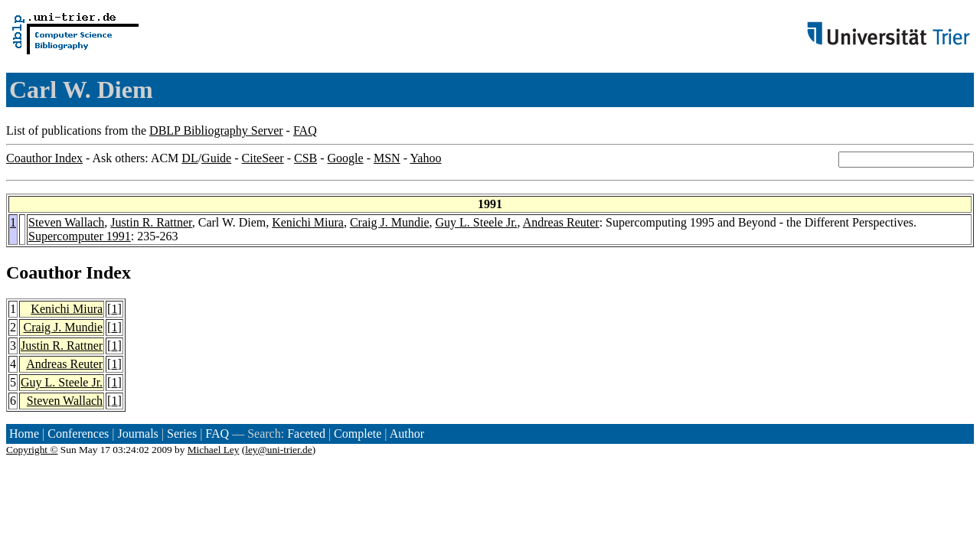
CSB (305, 158)
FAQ (305, 130)
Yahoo (425, 158)
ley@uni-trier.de (278, 450)
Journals (137, 434)
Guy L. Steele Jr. (476, 222)
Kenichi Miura (308, 222)
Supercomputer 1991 (80, 236)
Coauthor (44, 272)
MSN (387, 158)
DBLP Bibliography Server (216, 130)
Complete (358, 434)
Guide (216, 158)
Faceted (306, 434)
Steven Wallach (66, 222)
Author (407, 434)
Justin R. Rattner (151, 222)
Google (346, 158)
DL (189, 158)
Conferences (78, 434)
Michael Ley (214, 450)
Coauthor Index (44, 158)
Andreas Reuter (561, 222)
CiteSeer (263, 158)
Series (182, 434)
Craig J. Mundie (390, 222)
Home (24, 434)
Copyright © (32, 450)
